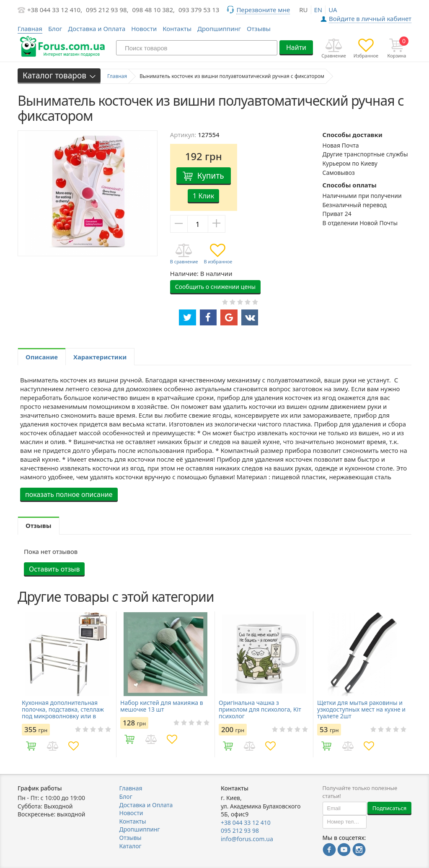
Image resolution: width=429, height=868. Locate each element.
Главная (131, 788)
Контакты (177, 29)
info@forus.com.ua (247, 839)
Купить (211, 176)
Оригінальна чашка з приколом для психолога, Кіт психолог (260, 709)
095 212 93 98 (240, 830)
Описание (42, 357)
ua (333, 10)
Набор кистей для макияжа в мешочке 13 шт (162, 706)
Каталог (131, 846)
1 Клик (203, 196)
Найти (296, 47)
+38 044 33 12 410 (246, 823)
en (318, 10)
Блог (55, 29)
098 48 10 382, (154, 10)
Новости (144, 29)
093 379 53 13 (199, 10)
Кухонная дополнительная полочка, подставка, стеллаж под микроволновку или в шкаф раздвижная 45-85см (63, 709)
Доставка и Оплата (97, 29)
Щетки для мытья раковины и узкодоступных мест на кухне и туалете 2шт (361, 709)
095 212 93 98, (107, 10)
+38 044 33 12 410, (55, 10)
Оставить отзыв (54, 569)
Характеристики (100, 357)
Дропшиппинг (219, 29)
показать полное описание (69, 494)
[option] (67, 684)
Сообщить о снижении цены (215, 287)
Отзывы (259, 29)
